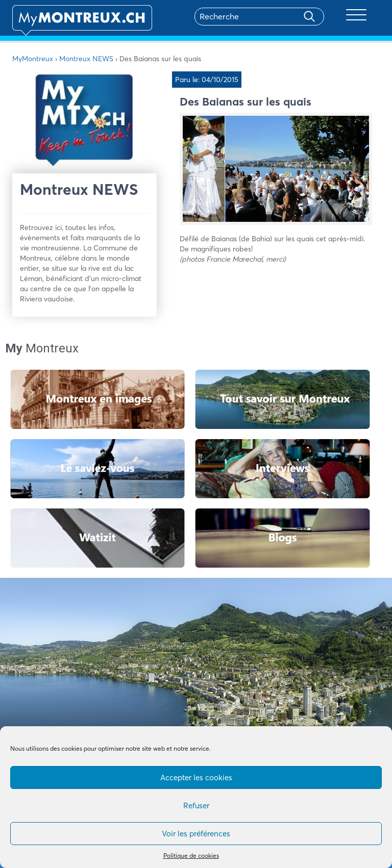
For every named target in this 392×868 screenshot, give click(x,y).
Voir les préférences (196, 834)
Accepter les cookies (196, 777)
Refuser (196, 806)
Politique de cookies (191, 856)
